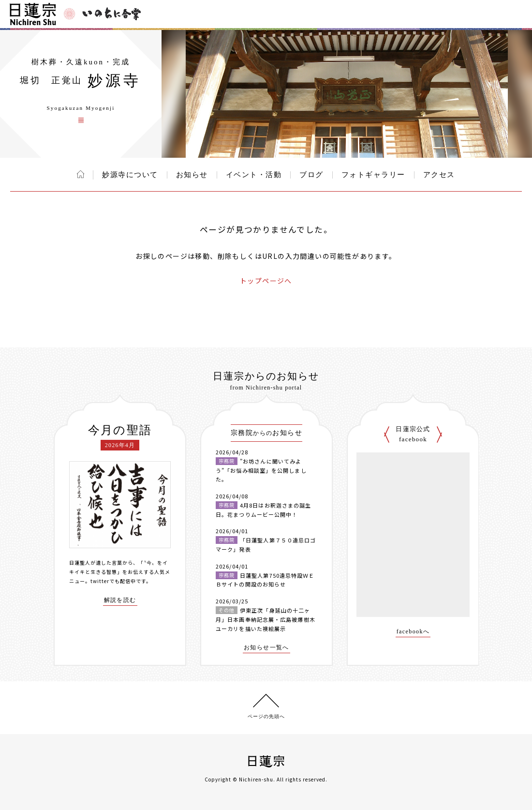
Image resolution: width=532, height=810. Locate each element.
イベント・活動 (254, 175)
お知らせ (192, 175)
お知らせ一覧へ (266, 648)
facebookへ (413, 632)
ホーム (81, 174)
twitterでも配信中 (113, 581)
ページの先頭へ (266, 716)
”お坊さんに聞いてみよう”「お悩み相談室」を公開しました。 (261, 470)
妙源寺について (130, 175)
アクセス (439, 175)
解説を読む (120, 600)
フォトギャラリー (373, 175)
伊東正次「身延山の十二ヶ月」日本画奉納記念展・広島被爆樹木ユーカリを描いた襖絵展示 (266, 619)
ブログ (311, 175)
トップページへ (266, 281)
